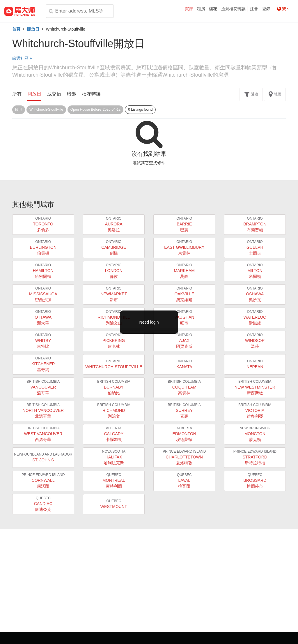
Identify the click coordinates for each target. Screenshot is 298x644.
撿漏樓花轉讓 (233, 9)
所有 (17, 94)
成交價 (54, 94)
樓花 (213, 9)
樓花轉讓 (91, 94)
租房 (201, 9)
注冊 (254, 9)
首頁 (16, 29)
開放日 (33, 29)
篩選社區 (22, 58)
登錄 (266, 9)
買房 (189, 9)
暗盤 (72, 94)
